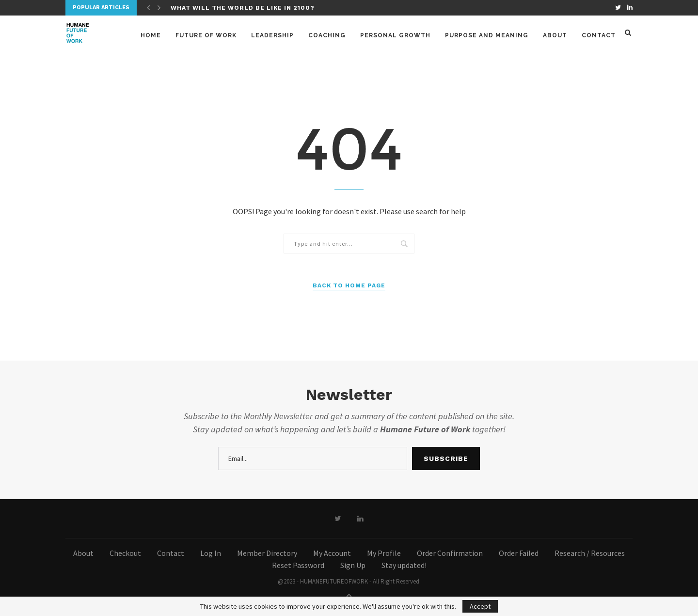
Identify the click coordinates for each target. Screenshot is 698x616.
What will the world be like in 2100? (243, 8)
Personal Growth (395, 35)
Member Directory (267, 553)
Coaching (327, 35)
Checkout (125, 553)
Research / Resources (590, 553)
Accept (480, 606)
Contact (599, 35)
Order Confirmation (450, 553)
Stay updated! (404, 565)
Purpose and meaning (487, 35)
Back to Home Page (349, 285)
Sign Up (353, 565)
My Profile (384, 553)
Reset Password (298, 565)
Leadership (272, 35)
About (555, 35)
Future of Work (206, 35)
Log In (211, 553)
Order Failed (519, 553)
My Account (332, 553)
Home (151, 35)
